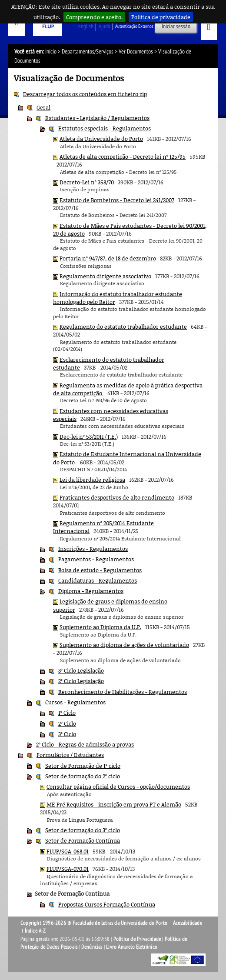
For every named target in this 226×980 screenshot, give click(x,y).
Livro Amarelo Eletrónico (132, 947)
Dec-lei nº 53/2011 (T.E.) (89, 437)
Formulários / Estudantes (70, 755)
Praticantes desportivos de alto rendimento (117, 497)
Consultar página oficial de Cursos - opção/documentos (118, 787)
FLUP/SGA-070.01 (68, 869)
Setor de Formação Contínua (83, 840)
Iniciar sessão (176, 26)
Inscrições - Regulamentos (93, 549)
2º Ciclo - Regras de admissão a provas (85, 744)
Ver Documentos (136, 52)
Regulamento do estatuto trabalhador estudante (123, 327)
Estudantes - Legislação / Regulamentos (97, 118)
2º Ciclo (67, 723)
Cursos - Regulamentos (75, 702)
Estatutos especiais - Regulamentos (105, 128)
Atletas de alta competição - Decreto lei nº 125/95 (123, 157)
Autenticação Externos (134, 26)
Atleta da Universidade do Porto (101, 139)
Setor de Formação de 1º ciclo (83, 766)
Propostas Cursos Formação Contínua (107, 904)
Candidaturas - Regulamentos (98, 580)
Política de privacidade (161, 17)
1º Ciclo (67, 713)
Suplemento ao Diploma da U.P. (100, 627)
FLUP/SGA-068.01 (68, 851)
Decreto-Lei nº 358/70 (87, 182)
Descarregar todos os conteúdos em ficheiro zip (85, 94)
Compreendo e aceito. (94, 17)
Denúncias (92, 947)
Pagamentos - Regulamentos (96, 559)
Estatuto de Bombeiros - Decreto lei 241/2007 (117, 200)
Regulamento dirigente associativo (105, 276)
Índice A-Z (35, 931)
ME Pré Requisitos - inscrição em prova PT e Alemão (114, 804)
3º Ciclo (67, 734)
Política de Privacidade (137, 939)
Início (51, 52)
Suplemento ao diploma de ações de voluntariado (124, 645)
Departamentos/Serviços (88, 52)
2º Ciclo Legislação (81, 681)
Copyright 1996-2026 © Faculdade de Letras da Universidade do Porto (95, 923)
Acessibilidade (188, 923)
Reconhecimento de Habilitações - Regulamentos (123, 692)
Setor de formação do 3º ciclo (83, 830)
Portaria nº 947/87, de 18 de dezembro (108, 258)
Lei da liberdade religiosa (92, 480)
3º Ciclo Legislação (81, 670)
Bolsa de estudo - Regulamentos (100, 570)
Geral (43, 107)
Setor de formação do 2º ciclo (83, 776)
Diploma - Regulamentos (91, 591)
